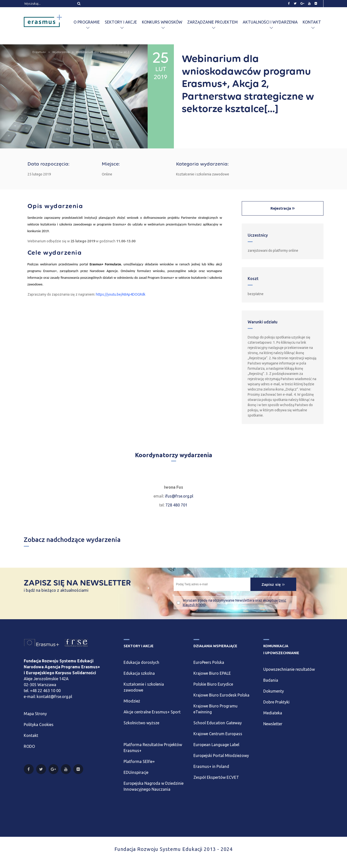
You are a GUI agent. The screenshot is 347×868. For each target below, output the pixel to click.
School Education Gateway (218, 723)
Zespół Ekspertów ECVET (216, 777)
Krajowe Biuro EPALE (212, 673)
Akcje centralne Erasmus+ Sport (152, 712)
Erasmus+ (39, 52)
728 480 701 (176, 505)
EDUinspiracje (136, 772)
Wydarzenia (61, 52)
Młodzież (132, 701)
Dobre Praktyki (276, 702)
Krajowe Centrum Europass (218, 734)
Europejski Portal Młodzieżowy (221, 756)
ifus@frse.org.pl (179, 496)
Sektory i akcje (121, 22)
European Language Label (216, 745)
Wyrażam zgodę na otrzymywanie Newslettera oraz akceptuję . (235, 603)
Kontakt (312, 22)
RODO (29, 746)
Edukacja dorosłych (141, 662)
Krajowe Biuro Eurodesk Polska (221, 695)
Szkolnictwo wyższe (141, 723)
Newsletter (273, 724)
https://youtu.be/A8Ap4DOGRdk (121, 294)
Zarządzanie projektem (213, 22)
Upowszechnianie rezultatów (289, 669)
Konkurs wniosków (162, 22)
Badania (271, 680)
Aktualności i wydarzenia (270, 22)
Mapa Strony (35, 714)
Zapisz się (273, 584)
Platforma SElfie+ (139, 761)
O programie (87, 22)
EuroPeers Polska (209, 662)
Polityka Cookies (39, 725)
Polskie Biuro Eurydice (213, 684)
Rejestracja (281, 208)
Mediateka (273, 713)
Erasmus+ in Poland (211, 766)
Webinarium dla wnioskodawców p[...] (103, 52)
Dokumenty (274, 691)
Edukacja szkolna (139, 673)
